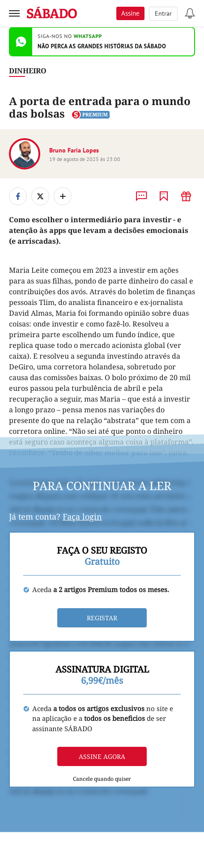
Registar (102, 618)
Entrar (163, 13)
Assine (130, 13)
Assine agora (102, 756)
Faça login (82, 517)
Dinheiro (28, 71)
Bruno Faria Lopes (74, 150)
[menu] (14, 13)
